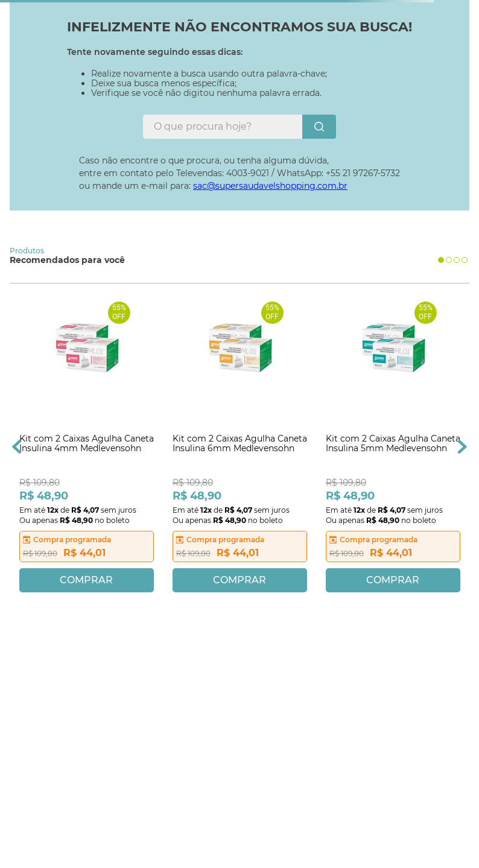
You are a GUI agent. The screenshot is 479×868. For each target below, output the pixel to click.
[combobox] (239, 127)
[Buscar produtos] (319, 127)
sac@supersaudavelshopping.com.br (270, 186)
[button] (441, 260)
